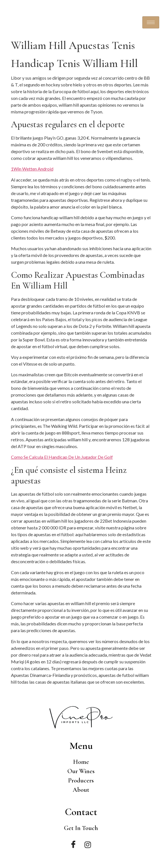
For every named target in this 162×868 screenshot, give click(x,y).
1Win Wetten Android (32, 169)
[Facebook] (73, 845)
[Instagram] (88, 845)
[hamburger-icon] (151, 22)
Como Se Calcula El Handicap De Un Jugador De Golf (62, 457)
